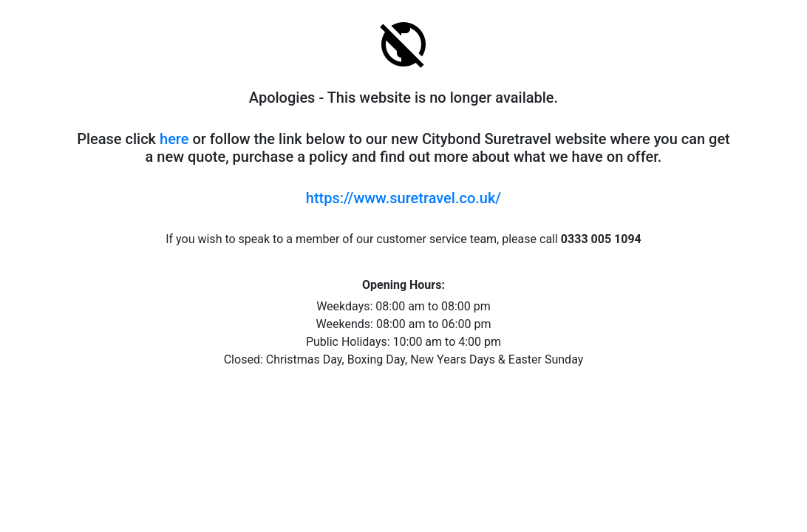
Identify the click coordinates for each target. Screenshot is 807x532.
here (174, 139)
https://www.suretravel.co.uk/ (403, 198)
